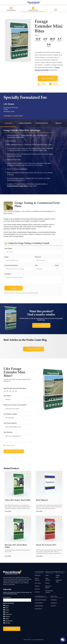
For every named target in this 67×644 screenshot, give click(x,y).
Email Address (8, 597)
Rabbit (7, 619)
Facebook (54, 600)
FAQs (47, 575)
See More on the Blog (34, 349)
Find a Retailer (37, 579)
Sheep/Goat (8, 614)
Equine (7, 606)
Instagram (54, 603)
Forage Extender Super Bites (17, 186)
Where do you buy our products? (15, 405)
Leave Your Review (14, 451)
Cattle (7, 608)
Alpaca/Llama (9, 621)
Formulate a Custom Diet (13, 116)
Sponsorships (39, 606)
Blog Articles (48, 579)
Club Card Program (41, 600)
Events (47, 583)
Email (6, 257)
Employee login (59, 581)
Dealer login (58, 576)
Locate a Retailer (11, 10)
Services (37, 589)
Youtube (53, 606)
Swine (7, 612)
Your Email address (10, 423)
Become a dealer (48, 587)
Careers (37, 586)
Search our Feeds (33, 10)
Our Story (38, 583)
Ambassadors (39, 603)
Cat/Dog (7, 616)
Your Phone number (10, 414)
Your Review (8, 432)
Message (8, 274)
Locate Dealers (41, 325)
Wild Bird (8, 623)
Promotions (38, 609)
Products (38, 575)
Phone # (38, 257)
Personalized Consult (49, 592)
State (57, 265)
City (36, 265)
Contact (37, 592)
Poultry (7, 610)
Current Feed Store (11, 265)
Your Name (8, 248)
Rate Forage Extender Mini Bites (15, 388)
